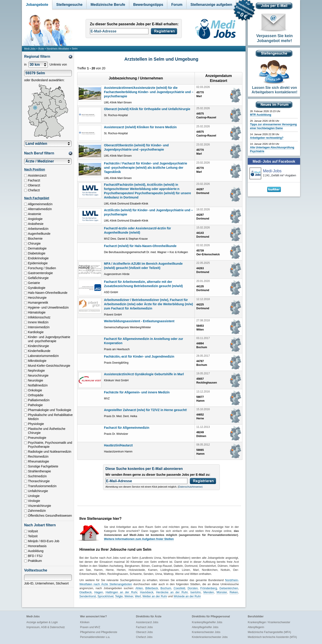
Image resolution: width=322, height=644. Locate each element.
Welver (129, 596)
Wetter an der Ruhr (155, 596)
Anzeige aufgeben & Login (42, 622)
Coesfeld (179, 588)
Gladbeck (86, 592)
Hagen (99, 592)
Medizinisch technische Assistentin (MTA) (272, 637)
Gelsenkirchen (229, 588)
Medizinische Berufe (108, 5)
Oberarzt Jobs (144, 632)
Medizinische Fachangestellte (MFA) (269, 632)
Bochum (166, 588)
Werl (138, 596)
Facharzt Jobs (144, 627)
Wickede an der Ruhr (187, 596)
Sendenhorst (88, 596)
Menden (209, 592)
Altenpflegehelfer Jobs (205, 627)
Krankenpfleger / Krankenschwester (269, 622)
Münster (222, 592)
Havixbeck (147, 592)
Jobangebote (37, 5)
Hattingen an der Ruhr (121, 592)
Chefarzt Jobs (144, 637)
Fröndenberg (209, 588)
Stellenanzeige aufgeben (211, 5)
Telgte (119, 596)
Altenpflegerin (256, 627)
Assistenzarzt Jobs (147, 622)
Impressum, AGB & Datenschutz (46, 627)
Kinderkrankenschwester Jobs (210, 637)
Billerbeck (152, 588)
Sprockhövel (106, 596)
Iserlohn (195, 592)
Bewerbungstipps (148, 5)
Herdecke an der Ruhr (172, 592)
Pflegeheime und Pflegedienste (99, 632)
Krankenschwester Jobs (206, 632)
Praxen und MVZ (90, 627)
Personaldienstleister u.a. (95, 637)
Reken (234, 592)
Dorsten (193, 588)
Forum (177, 5)
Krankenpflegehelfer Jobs (207, 622)
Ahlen (139, 588)
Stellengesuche (69, 5)
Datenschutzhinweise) (191, 487)
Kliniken (85, 622)
